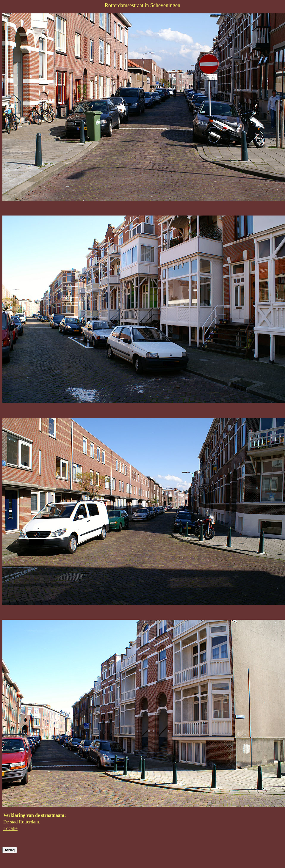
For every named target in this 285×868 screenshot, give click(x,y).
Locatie (10, 828)
